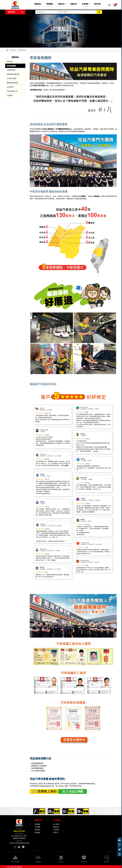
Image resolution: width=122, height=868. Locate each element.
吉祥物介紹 (10, 87)
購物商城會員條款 (12, 83)
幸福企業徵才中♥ (12, 91)
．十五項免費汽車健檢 (37, 770)
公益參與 (10, 95)
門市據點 (37, 826)
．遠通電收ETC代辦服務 (38, 765)
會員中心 (56, 832)
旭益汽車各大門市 (48, 785)
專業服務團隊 (22, 50)
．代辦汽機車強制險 (37, 768)
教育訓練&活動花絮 (13, 74)
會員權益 (37, 832)
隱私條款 (37, 829)
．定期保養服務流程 (37, 763)
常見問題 (56, 829)
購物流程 (56, 826)
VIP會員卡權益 (12, 78)
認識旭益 (13, 50)
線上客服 (56, 824)
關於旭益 (10, 62)
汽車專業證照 (11, 70)
